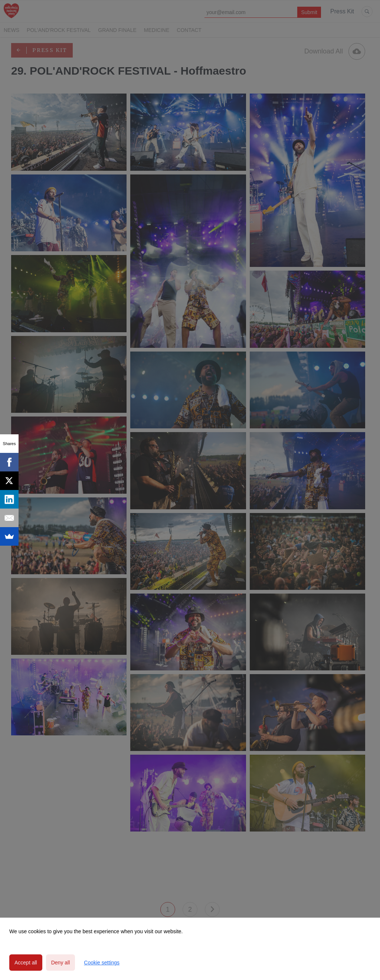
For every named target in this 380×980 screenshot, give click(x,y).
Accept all (26, 963)
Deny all (61, 963)
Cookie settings (102, 963)
